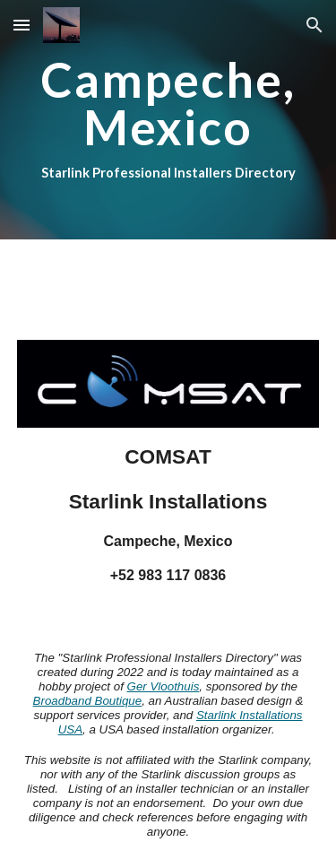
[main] (168, 120)
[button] (22, 25)
